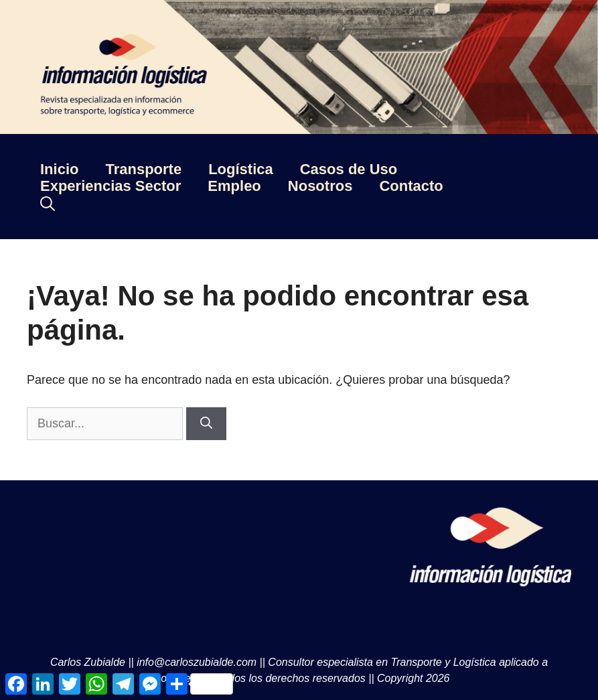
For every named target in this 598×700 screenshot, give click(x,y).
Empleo (234, 186)
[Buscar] (206, 424)
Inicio (59, 169)
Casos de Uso (349, 169)
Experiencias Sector (110, 186)
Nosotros (320, 186)
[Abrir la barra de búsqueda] (48, 203)
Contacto (411, 186)
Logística (241, 169)
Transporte (143, 169)
